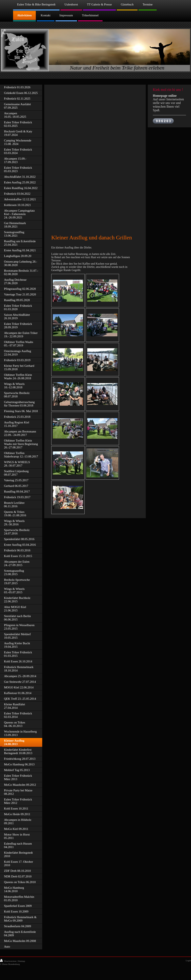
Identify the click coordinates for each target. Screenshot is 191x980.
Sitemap (21, 961)
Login (188, 960)
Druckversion (8, 961)
